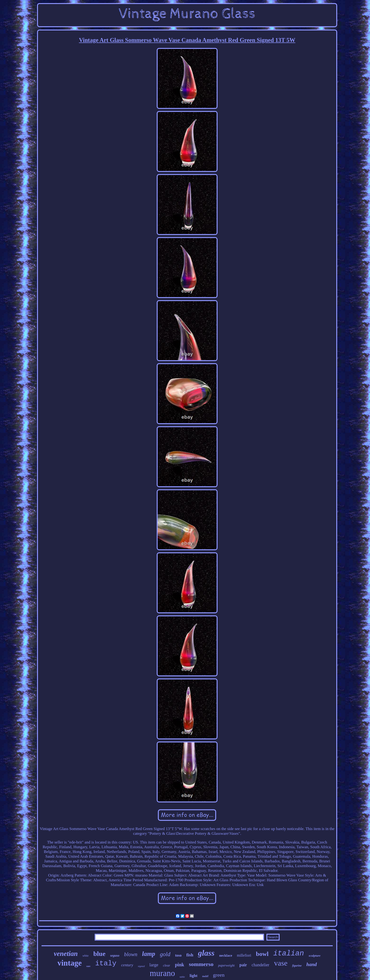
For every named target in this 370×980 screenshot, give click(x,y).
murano (162, 973)
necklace (226, 955)
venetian (66, 954)
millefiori (244, 955)
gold (165, 954)
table (182, 977)
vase (281, 963)
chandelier (260, 965)
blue (99, 954)
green (219, 975)
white (85, 956)
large (154, 965)
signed (141, 966)
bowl (262, 954)
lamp (149, 954)
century (127, 965)
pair (243, 965)
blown (131, 954)
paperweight (226, 965)
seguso (115, 956)
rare (88, 966)
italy (106, 963)
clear (167, 965)
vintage (69, 963)
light (193, 976)
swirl (205, 976)
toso (178, 955)
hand (311, 964)
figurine (297, 966)
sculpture (315, 956)
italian (289, 953)
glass (206, 953)
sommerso (201, 964)
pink (179, 965)
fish (190, 955)
